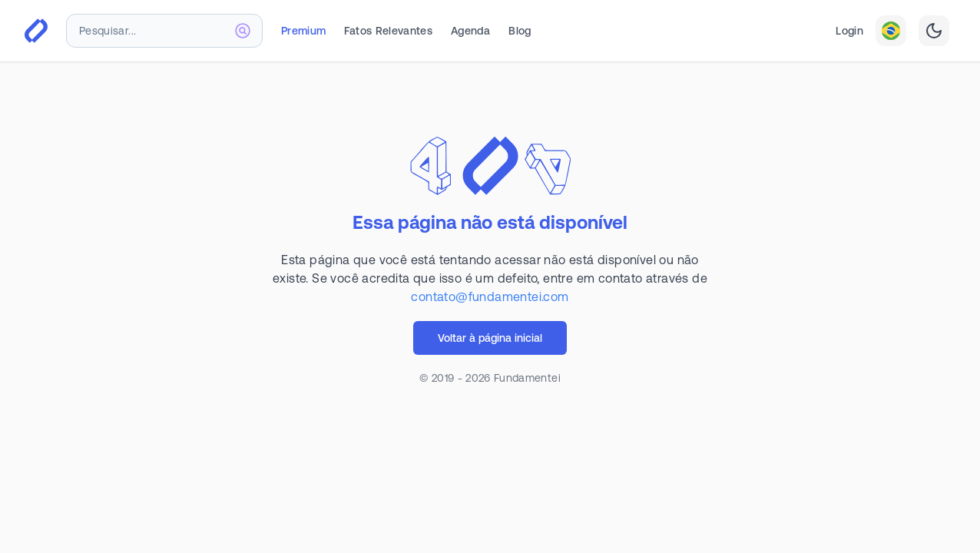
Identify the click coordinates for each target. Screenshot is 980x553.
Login (849, 31)
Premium (303, 31)
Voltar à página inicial (490, 338)
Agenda (470, 31)
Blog (520, 31)
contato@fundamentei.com (490, 296)
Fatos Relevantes (388, 31)
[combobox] (164, 31)
